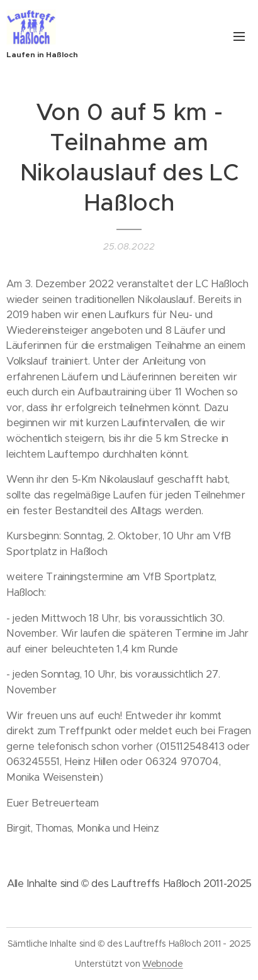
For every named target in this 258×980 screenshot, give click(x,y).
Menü (239, 36)
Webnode (163, 964)
